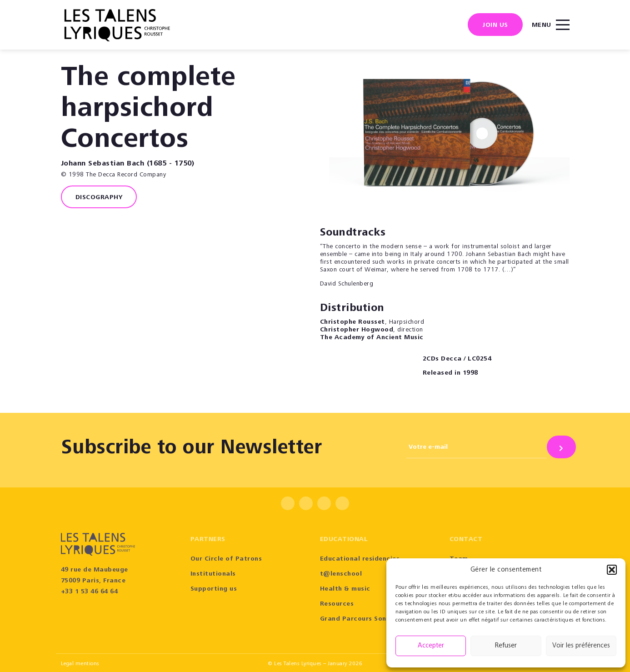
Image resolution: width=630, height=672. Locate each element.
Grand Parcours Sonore (359, 619)
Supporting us (214, 589)
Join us (495, 25)
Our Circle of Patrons (226, 559)
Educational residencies (360, 559)
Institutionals (213, 574)
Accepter (431, 646)
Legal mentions (80, 664)
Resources (337, 604)
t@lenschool (341, 574)
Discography (99, 198)
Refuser (506, 646)
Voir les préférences (581, 646)
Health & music (345, 589)
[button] (612, 570)
